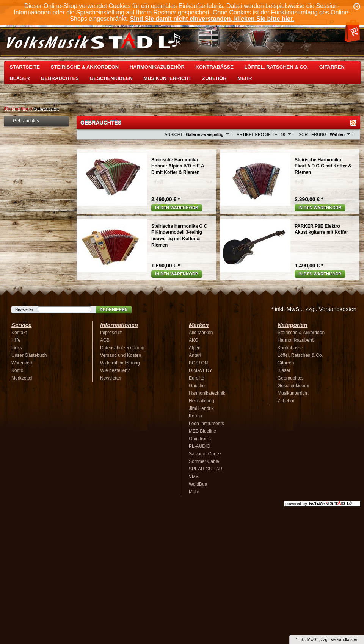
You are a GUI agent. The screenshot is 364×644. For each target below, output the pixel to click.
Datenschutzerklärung (122, 348)
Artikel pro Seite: (257, 134)
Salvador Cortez (205, 454)
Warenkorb (22, 363)
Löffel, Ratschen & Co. (277, 67)
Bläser (20, 78)
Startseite (25, 67)
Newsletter (24, 310)
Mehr (245, 78)
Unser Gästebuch (29, 355)
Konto (17, 370)
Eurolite (197, 378)
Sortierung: (313, 134)
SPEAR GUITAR (206, 469)
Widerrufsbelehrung (120, 363)
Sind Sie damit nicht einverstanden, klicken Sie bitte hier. (212, 19)
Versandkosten (344, 639)
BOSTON (198, 363)
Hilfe (16, 340)
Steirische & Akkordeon (85, 67)
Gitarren (332, 67)
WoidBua (198, 484)
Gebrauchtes (60, 78)
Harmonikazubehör (157, 67)
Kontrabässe (215, 67)
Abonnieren (114, 309)
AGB (105, 340)
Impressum (111, 333)
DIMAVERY (201, 370)
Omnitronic (200, 439)
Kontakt (19, 333)
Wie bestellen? (115, 370)
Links (17, 348)
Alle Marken (201, 333)
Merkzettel (22, 378)
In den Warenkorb (177, 208)
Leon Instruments (206, 424)
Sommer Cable (204, 461)
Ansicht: (174, 134)
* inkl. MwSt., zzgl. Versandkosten (314, 309)
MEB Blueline (202, 431)
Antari (195, 355)
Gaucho (197, 386)
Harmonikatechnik (207, 393)
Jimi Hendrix (201, 408)
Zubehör (214, 78)
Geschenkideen (111, 78)
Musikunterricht (167, 78)
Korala (195, 416)
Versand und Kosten (121, 355)
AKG (194, 340)
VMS (194, 477)
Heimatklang (202, 401)
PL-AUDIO (200, 446)
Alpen (195, 348)
